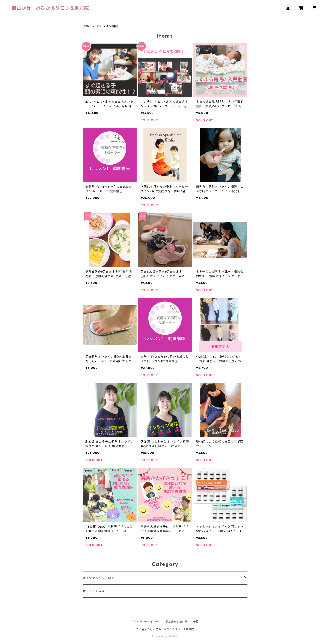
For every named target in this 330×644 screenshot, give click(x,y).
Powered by (165, 636)
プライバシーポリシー (145, 622)
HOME (87, 26)
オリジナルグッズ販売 (99, 578)
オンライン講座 (94, 591)
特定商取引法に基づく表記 (182, 622)
